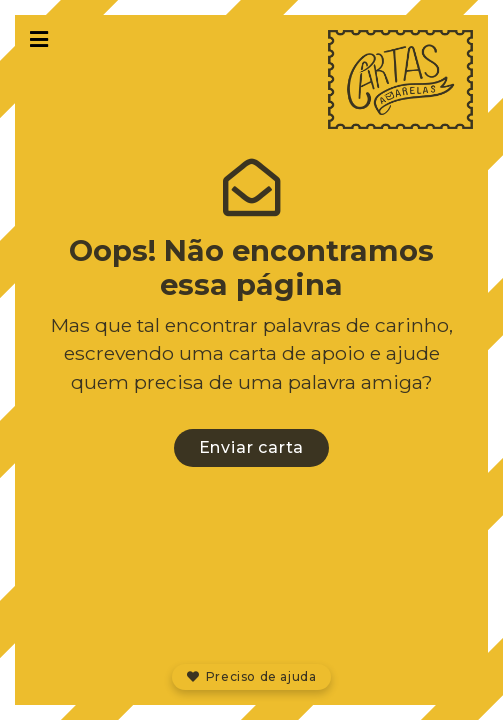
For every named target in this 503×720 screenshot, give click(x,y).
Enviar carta (252, 447)
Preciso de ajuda (252, 676)
